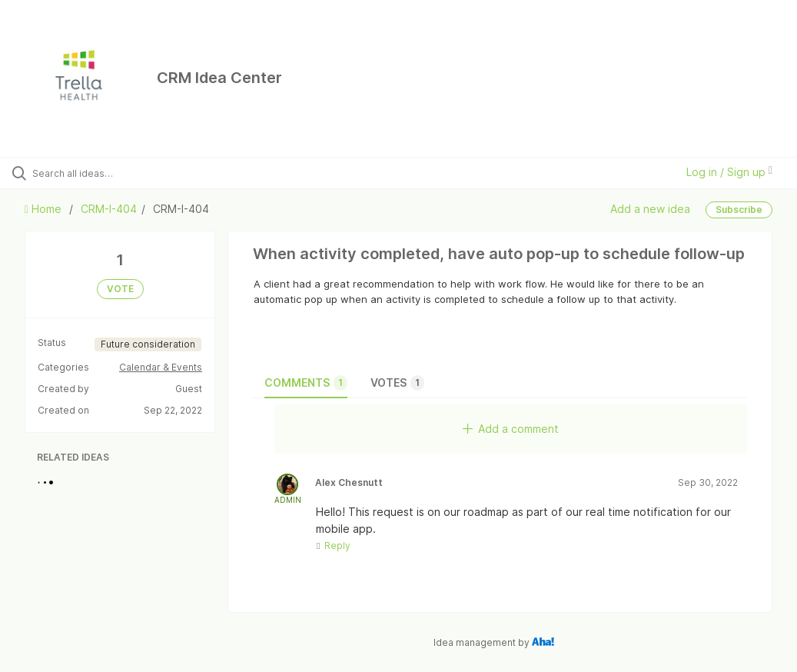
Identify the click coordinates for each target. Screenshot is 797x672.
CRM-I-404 (109, 209)
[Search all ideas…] (104, 173)
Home (45, 209)
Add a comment (511, 429)
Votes (397, 383)
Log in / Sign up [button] (729, 172)
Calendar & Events (161, 367)
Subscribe (739, 210)
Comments (306, 383)
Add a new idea (650, 208)
